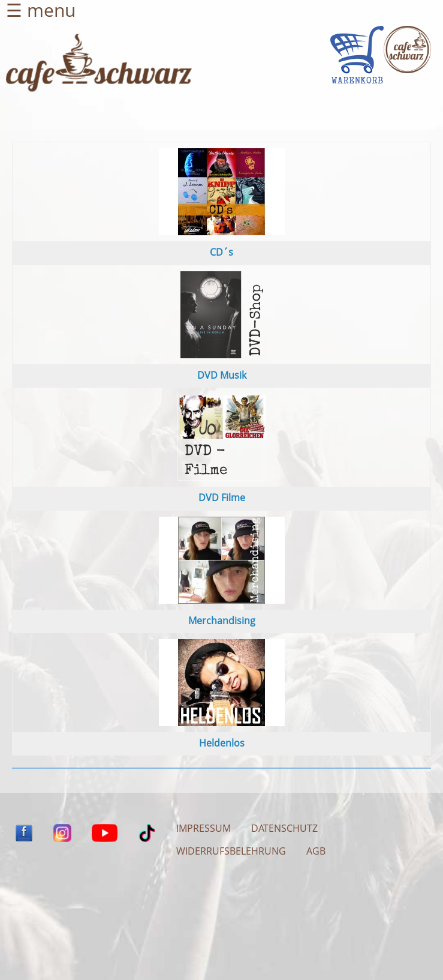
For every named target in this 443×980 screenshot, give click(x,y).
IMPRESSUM (204, 828)
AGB (316, 851)
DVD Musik (222, 375)
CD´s (221, 252)
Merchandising (222, 621)
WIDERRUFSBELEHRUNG (231, 851)
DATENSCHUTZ (284, 828)
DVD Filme (222, 498)
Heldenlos (222, 743)
